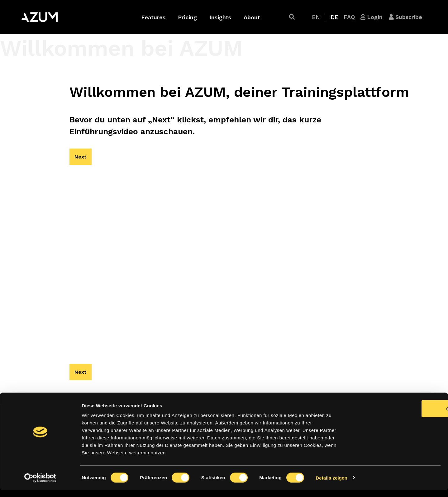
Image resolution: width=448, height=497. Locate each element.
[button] (292, 17)
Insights (220, 17)
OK (396, 416)
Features (153, 17)
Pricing (187, 17)
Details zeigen (331, 485)
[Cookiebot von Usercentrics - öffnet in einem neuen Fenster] (40, 485)
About (252, 17)
